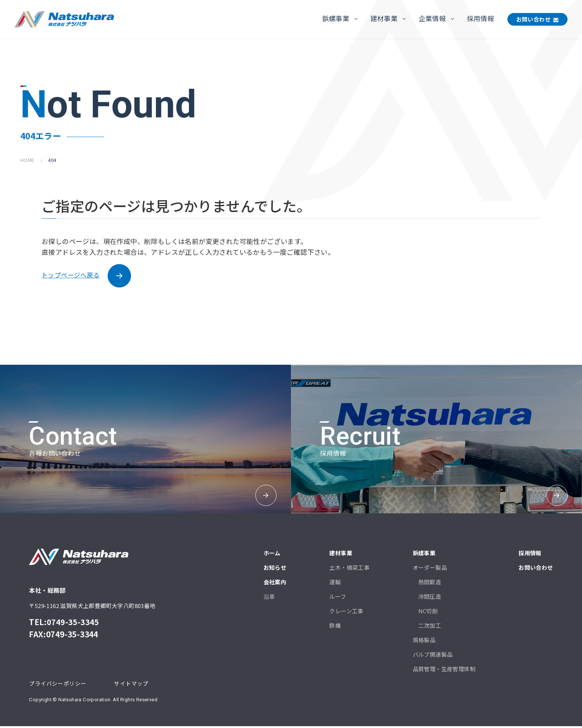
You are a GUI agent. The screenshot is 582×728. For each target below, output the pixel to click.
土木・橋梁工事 (349, 569)
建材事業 (384, 18)
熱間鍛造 (430, 583)
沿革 (269, 598)
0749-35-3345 (73, 623)
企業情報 (432, 18)
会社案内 (275, 583)
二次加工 (430, 627)
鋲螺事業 (336, 18)
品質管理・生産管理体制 (444, 670)
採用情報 (481, 18)
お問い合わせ (533, 19)
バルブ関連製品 (433, 656)
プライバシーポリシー (58, 685)
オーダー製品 (430, 569)
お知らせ (275, 569)
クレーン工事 (346, 612)
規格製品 (424, 641)
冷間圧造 (430, 598)
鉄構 (335, 627)
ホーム (272, 554)
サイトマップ (131, 685)
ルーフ (338, 598)
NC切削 (428, 612)
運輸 (335, 583)
